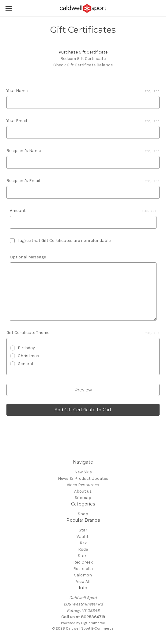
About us (83, 491)
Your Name (83, 91)
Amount (83, 211)
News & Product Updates (83, 478)
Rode (83, 549)
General (25, 364)
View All (83, 581)
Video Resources (83, 485)
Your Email (83, 121)
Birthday (26, 348)
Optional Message (28, 257)
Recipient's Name (83, 151)
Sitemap (83, 498)
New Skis (83, 472)
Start (83, 556)
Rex (83, 543)
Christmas (28, 356)
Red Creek (83, 562)
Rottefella (83, 569)
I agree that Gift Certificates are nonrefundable (64, 241)
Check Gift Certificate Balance (83, 65)
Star (83, 530)
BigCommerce (93, 623)
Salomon (83, 575)
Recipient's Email (83, 181)
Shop (83, 514)
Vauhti (83, 537)
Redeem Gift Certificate (83, 59)
